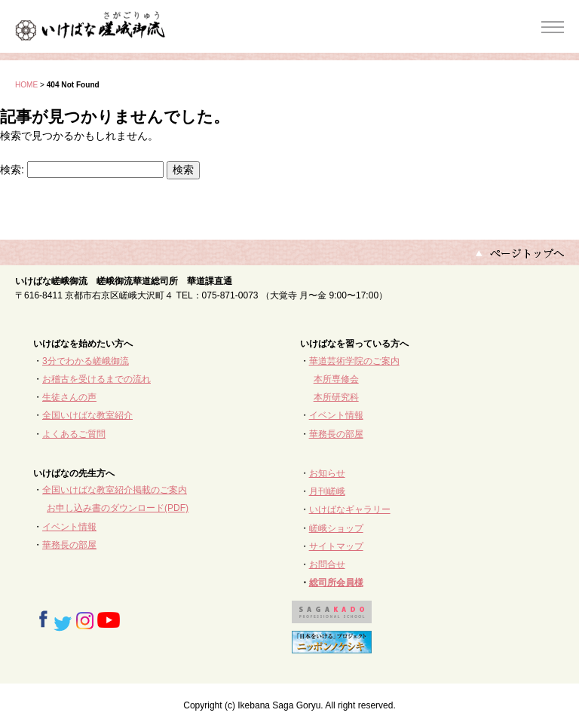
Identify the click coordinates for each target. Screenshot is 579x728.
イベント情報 (336, 415)
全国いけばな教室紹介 (87, 415)
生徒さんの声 (69, 397)
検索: (12, 170)
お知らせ (327, 473)
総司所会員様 (336, 583)
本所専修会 (336, 379)
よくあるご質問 (74, 434)
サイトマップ (336, 546)
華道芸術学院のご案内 (354, 361)
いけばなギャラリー (350, 509)
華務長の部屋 (336, 434)
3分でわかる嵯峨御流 (86, 361)
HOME (26, 85)
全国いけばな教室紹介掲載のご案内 (115, 490)
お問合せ (327, 564)
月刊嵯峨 (327, 491)
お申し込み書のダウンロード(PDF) (118, 508)
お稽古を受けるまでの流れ (96, 379)
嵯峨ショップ (336, 528)
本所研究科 (336, 397)
